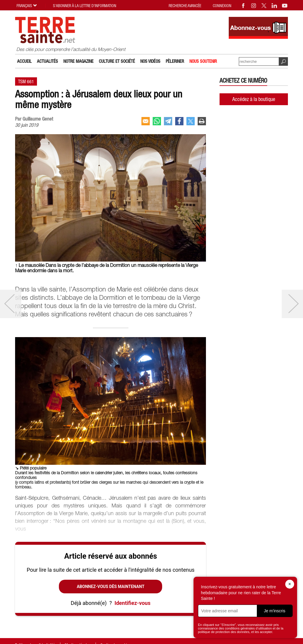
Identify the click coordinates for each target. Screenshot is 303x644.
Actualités (47, 61)
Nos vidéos (150, 61)
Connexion (222, 6)
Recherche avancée (185, 6)
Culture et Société (117, 61)
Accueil (24, 61)
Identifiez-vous (132, 603)
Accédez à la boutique (254, 99)
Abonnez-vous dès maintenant (111, 587)
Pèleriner (175, 61)
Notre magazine (78, 61)
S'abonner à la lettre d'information (85, 6)
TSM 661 (26, 81)
